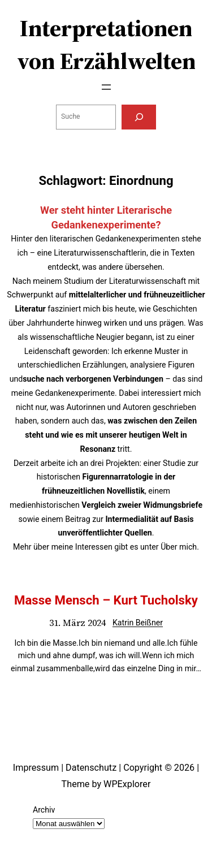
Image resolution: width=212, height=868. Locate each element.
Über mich (179, 547)
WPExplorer (127, 784)
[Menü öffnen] (106, 87)
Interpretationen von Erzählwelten (106, 45)
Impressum (36, 768)
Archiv (44, 810)
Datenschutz (91, 768)
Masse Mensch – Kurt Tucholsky (106, 600)
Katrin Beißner (138, 623)
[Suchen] (139, 117)
